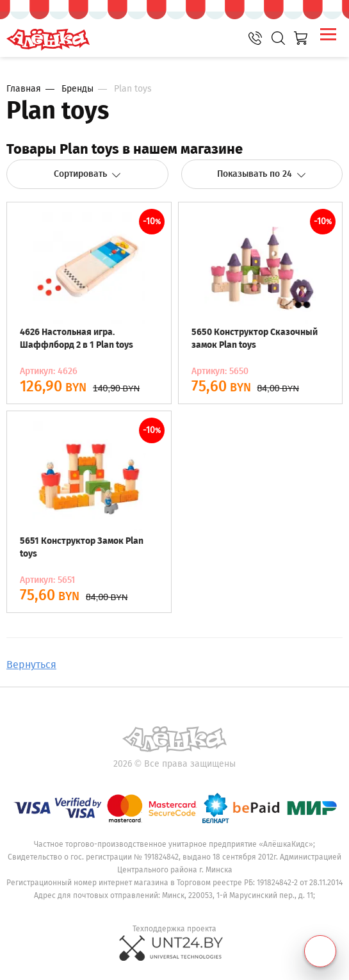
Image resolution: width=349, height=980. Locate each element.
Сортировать (87, 174)
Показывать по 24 (262, 174)
